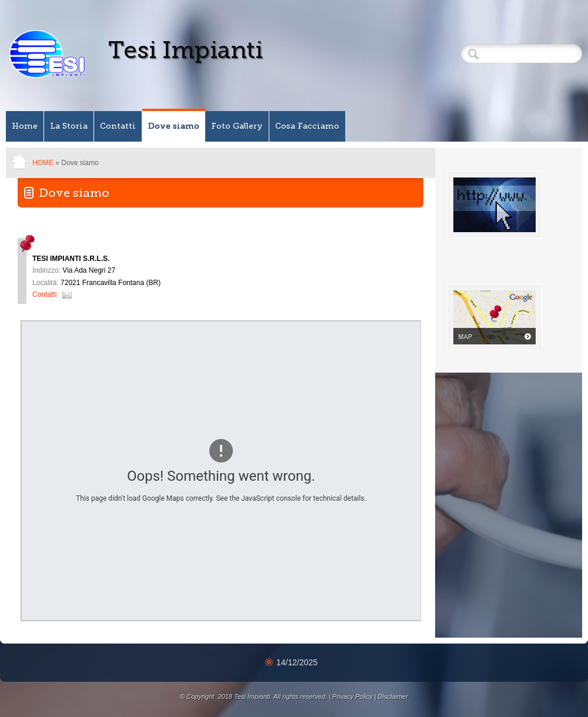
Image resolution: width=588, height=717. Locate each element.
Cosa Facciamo (307, 126)
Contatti (118, 126)
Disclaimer (393, 696)
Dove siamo (174, 126)
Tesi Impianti (186, 50)
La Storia (69, 126)
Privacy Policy (352, 696)
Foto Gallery (237, 126)
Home (25, 126)
